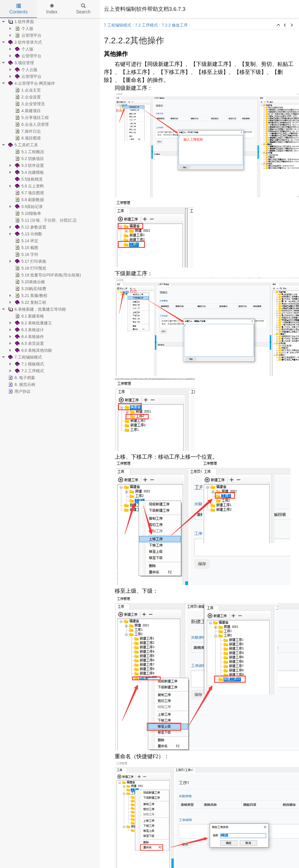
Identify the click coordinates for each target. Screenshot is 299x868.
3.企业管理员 (29, 104)
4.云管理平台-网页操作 (31, 83)
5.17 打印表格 (30, 261)
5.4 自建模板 (29, 172)
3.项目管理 (21, 63)
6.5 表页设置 (29, 343)
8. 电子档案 (21, 378)
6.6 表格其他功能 (33, 350)
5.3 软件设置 (29, 165)
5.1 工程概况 (29, 152)
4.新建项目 (27, 111)
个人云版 (26, 70)
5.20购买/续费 (30, 289)
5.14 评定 (26, 241)
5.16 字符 (26, 254)
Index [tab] (52, 9)
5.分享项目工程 (31, 118)
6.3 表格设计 (29, 330)
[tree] (50, 207)
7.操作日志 (27, 131)
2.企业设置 (27, 97)
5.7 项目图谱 (29, 193)
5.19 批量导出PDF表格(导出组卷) (47, 275)
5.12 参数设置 (30, 227)
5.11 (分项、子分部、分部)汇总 (45, 220)
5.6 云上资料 (29, 186)
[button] (278, 25)
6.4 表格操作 (29, 337)
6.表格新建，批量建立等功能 (37, 309)
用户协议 (19, 391)
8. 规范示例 (21, 385)
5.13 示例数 (28, 234)
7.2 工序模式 (29, 371)
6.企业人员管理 (31, 124)
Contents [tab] (19, 9)
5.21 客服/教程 (31, 296)
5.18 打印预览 (30, 268)
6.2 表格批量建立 (33, 323)
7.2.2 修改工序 (175, 25)
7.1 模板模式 (29, 364)
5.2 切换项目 (29, 159)
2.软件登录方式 (25, 42)
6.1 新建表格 (29, 316)
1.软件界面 (21, 22)
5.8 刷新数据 (29, 200)
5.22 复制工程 (30, 302)
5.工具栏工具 (23, 145)
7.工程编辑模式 (25, 357)
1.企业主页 (27, 90)
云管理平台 (28, 35)
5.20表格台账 (30, 282)
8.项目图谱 (27, 138)
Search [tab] (83, 9)
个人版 (24, 29)
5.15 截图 (26, 248)
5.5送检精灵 (28, 179)
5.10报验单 (28, 213)
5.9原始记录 (28, 207)
